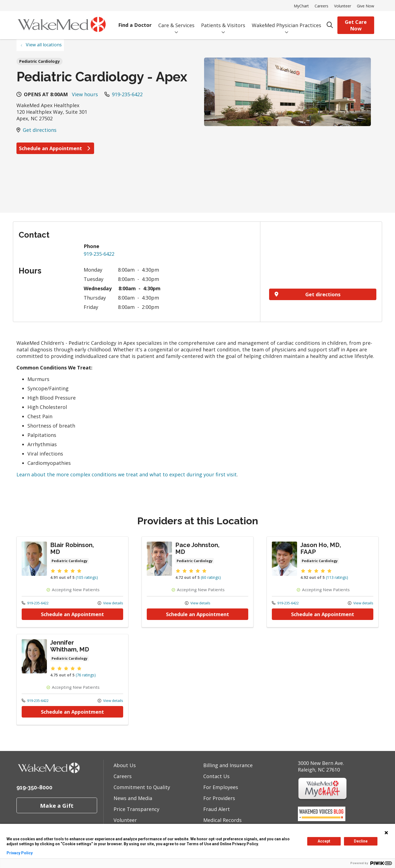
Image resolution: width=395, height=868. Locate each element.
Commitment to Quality (142, 787)
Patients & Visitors (223, 21)
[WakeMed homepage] (62, 25)
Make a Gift (57, 806)
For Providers (219, 798)
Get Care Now (356, 25)
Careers (321, 6)
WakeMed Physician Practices (287, 21)
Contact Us (216, 776)
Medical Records (222, 820)
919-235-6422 (127, 94)
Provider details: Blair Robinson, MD (72, 582)
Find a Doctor (135, 21)
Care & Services (176, 21)
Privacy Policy (20, 853)
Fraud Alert (217, 809)
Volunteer (343, 6)
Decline (361, 841)
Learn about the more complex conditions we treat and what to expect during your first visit (127, 474)
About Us (125, 765)
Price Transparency (136, 809)
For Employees (221, 787)
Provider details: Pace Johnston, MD (198, 582)
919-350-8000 (34, 787)
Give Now (366, 6)
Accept (324, 841)
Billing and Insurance (228, 765)
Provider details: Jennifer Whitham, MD (72, 679)
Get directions (40, 130)
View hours (85, 94)
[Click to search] (330, 25)
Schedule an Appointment (55, 148)
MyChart (301, 6)
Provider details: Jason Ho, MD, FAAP (323, 582)
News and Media (133, 798)
